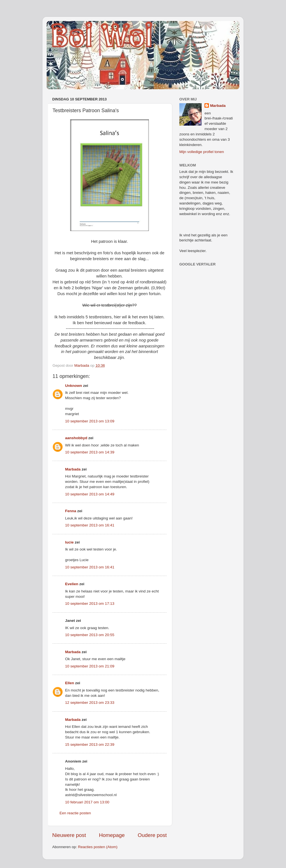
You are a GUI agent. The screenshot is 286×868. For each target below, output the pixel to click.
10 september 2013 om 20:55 (90, 635)
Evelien (72, 584)
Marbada (73, 469)
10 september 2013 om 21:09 (90, 666)
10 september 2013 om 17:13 (90, 604)
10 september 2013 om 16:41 (90, 525)
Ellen (70, 683)
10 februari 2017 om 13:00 (87, 802)
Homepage (112, 835)
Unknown (74, 386)
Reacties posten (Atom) (98, 847)
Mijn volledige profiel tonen (202, 152)
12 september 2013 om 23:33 (90, 703)
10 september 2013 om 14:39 (90, 452)
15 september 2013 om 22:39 (90, 744)
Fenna (71, 511)
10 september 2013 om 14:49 (90, 494)
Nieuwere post (69, 835)
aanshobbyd (76, 438)
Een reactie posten (75, 813)
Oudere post (152, 835)
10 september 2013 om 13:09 (90, 421)
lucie (69, 542)
